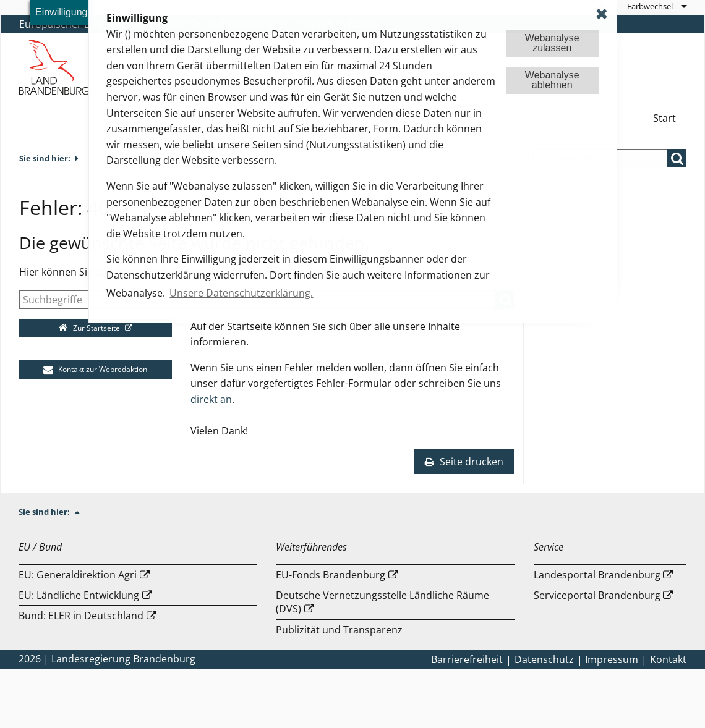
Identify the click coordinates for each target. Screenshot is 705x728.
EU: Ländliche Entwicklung (79, 595)
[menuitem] (656, 6)
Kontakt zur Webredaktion (95, 369)
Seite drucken (464, 462)
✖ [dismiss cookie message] (602, 14)
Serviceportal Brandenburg (597, 595)
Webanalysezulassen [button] (552, 43)
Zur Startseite (91, 328)
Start (664, 118)
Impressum (612, 659)
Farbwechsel (650, 6)
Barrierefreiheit (467, 659)
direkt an (211, 399)
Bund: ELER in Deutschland (81, 616)
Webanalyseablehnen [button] (552, 80)
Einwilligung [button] (62, 12)
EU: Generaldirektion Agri (78, 575)
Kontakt (668, 659)
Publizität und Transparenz (339, 630)
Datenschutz (544, 659)
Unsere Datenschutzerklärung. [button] (241, 293)
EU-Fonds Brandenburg (331, 575)
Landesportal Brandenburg (597, 575)
